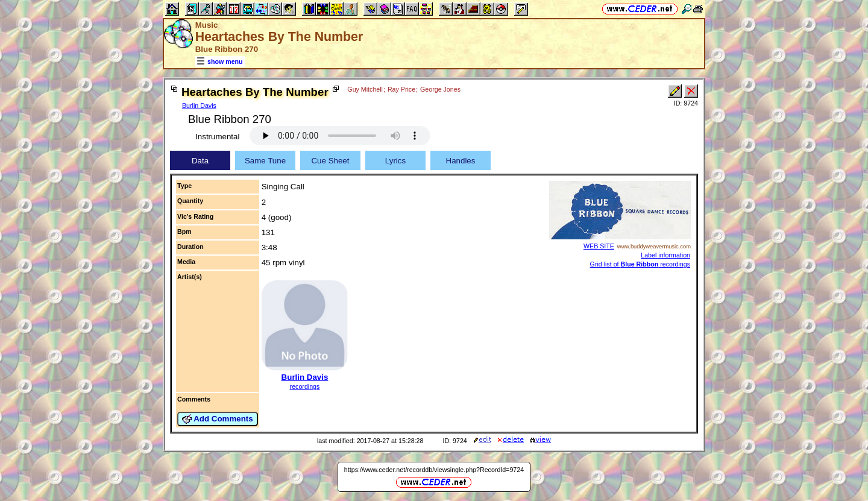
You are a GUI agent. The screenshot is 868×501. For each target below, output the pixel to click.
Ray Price (401, 89)
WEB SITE (599, 246)
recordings (305, 386)
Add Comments (218, 419)
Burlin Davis (199, 106)
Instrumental (217, 137)
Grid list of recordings (640, 264)
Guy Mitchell (365, 89)
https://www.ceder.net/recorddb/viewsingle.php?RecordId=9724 (434, 470)
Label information (665, 255)
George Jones (440, 89)
